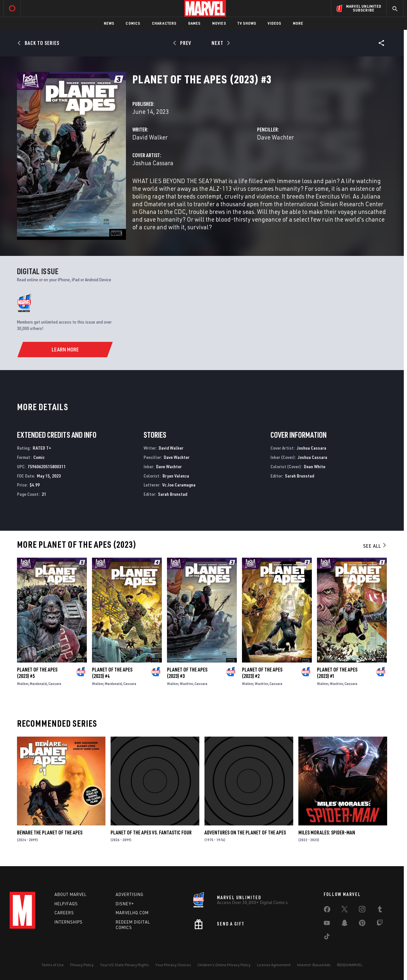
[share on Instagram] (362, 910)
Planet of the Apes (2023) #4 (112, 673)
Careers (64, 913)
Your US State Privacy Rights (125, 965)
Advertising (130, 894)
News (109, 23)
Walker (23, 684)
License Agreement (274, 965)
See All (375, 546)
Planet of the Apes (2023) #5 (37, 673)
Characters (164, 23)
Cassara (55, 684)
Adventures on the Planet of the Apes (245, 832)
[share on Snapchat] (345, 924)
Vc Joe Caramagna (179, 485)
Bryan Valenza (176, 476)
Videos (274, 23)
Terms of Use (53, 965)
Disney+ (125, 904)
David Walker (150, 137)
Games (194, 23)
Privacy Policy (82, 965)
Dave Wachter (275, 137)
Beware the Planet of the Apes (50, 832)
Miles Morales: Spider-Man (327, 832)
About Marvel (71, 894)
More (298, 23)
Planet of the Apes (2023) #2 (262, 673)
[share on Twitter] (345, 910)
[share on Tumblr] (380, 910)
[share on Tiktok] (327, 938)
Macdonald (38, 684)
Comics (133, 23)
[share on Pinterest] (362, 924)
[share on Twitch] (380, 924)
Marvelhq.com (132, 913)
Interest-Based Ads (314, 965)
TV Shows (247, 23)
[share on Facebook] (327, 911)
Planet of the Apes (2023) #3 (187, 673)
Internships (69, 922)
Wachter (186, 684)
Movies (219, 23)
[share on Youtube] (327, 924)
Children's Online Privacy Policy (224, 965)
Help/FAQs (66, 904)
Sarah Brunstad (173, 494)
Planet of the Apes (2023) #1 (337, 673)
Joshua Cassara (153, 163)
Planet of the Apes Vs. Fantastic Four (151, 832)
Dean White (315, 466)
